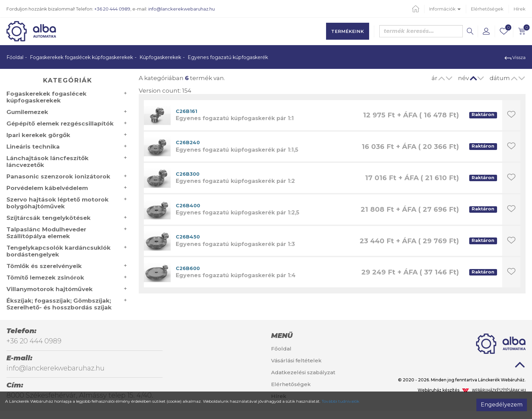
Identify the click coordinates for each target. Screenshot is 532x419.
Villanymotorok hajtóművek (50, 289)
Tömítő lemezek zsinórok (45, 278)
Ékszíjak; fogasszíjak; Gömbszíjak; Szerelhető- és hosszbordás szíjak (59, 304)
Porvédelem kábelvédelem (47, 188)
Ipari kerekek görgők (38, 135)
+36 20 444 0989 (112, 9)
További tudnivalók (340, 401)
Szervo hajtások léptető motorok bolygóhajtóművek (58, 203)
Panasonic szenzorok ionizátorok (58, 176)
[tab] (310, 336)
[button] (486, 31)
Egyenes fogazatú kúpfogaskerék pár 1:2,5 (237, 213)
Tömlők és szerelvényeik (44, 266)
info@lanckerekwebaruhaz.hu (182, 9)
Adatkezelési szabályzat (303, 372)
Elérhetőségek (487, 9)
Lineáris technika (33, 147)
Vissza (515, 57)
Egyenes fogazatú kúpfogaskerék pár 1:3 (235, 244)
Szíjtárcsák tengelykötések (49, 218)
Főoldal (15, 57)
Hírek (520, 9)
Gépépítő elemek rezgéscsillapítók (60, 123)
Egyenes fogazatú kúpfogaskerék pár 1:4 (236, 275)
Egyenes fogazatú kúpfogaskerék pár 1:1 (235, 118)
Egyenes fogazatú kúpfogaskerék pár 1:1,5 (237, 150)
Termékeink (348, 31)
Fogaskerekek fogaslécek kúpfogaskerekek (81, 57)
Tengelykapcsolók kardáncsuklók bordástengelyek (59, 251)
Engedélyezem (502, 405)
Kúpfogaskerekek (160, 57)
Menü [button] (282, 336)
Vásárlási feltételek (296, 360)
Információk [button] (445, 9)
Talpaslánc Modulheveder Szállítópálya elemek (46, 233)
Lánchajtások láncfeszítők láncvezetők (47, 161)
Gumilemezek (27, 112)
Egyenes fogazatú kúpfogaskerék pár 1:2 (235, 181)
